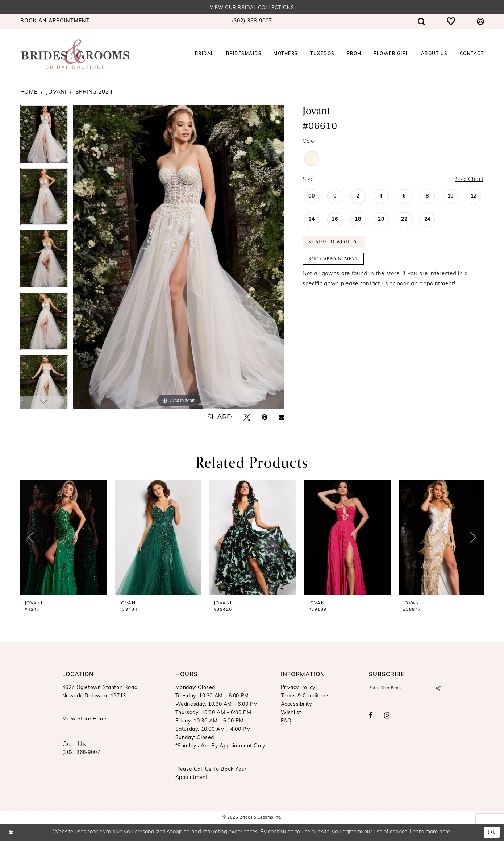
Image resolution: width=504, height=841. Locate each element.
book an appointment (425, 285)
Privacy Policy (298, 688)
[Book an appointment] (55, 22)
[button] (480, 22)
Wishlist (291, 713)
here (445, 832)
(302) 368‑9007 (81, 753)
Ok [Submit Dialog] (492, 832)
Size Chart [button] (469, 180)
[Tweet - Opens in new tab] (247, 418)
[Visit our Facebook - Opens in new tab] (371, 716)
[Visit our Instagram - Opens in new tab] (387, 716)
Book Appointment (334, 260)
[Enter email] (405, 688)
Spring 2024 (94, 92)
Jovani (56, 92)
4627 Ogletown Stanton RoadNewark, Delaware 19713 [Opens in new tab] (100, 692)
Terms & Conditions (305, 696)
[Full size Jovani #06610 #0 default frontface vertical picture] (179, 257)
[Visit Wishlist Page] (451, 22)
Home (29, 92)
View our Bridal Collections (252, 8)
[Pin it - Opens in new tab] (265, 418)
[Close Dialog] (11, 832)
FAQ (286, 721)
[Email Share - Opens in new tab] (282, 418)
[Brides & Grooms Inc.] (75, 54)
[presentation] (64, 537)
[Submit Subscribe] (437, 688)
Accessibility (296, 705)
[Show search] (421, 22)
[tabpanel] (44, 136)
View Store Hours (85, 719)
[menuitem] (55, 22)
